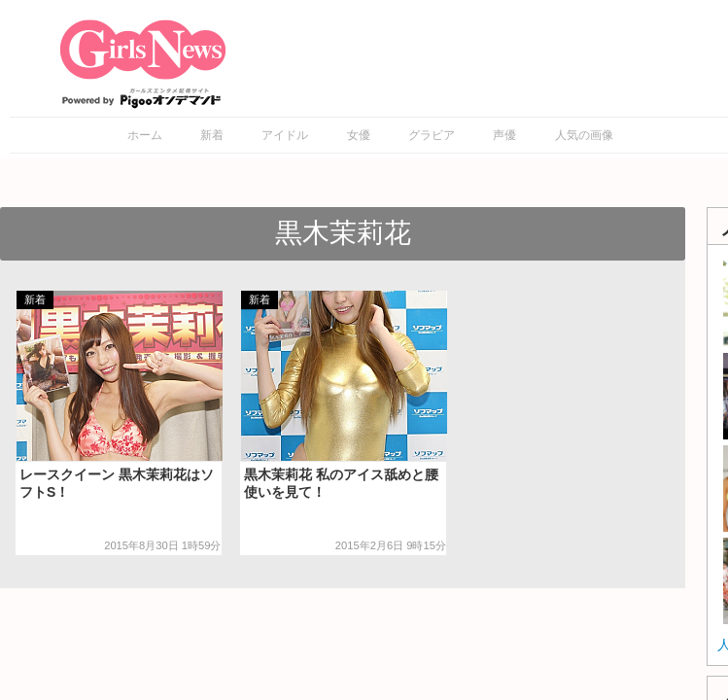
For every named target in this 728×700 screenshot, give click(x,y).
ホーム (145, 135)
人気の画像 (584, 135)
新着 (212, 135)
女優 (359, 135)
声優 (504, 135)
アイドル (285, 135)
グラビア (432, 135)
